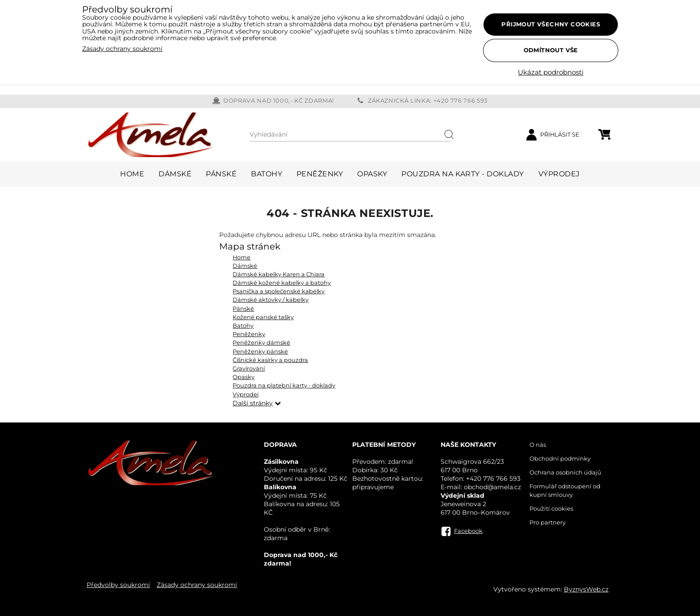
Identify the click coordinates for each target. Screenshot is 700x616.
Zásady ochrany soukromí (197, 585)
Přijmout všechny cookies (551, 24)
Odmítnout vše (551, 50)
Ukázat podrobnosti (551, 73)
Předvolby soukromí (118, 585)
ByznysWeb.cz (586, 589)
